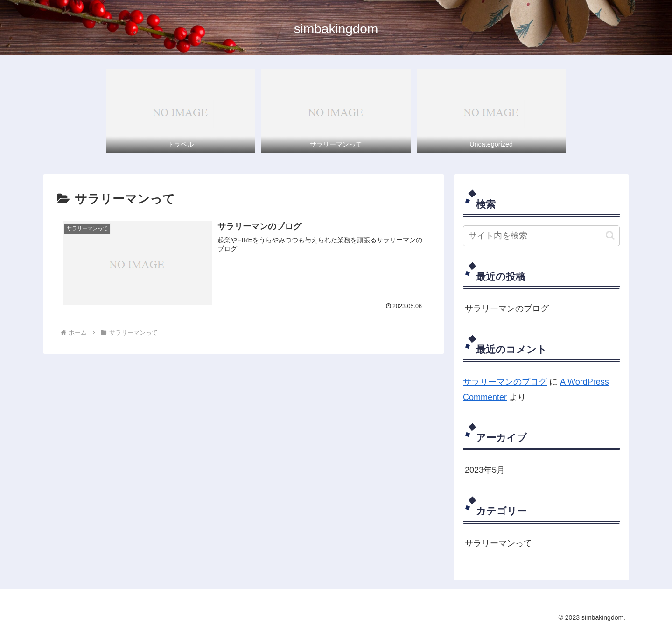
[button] (610, 235)
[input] (541, 236)
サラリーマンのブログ (507, 308)
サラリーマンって (498, 543)
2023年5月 (485, 470)
